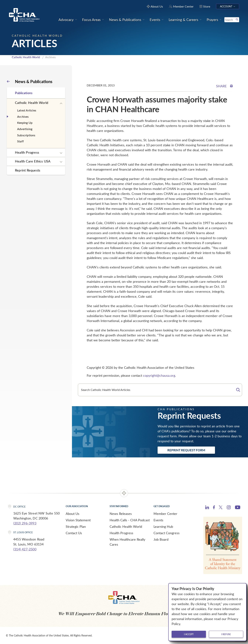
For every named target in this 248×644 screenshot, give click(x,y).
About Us (73, 514)
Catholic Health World (26, 57)
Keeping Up (25, 123)
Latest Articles (27, 110)
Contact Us (74, 533)
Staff (20, 141)
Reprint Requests (28, 170)
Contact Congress (167, 533)
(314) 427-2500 (25, 549)
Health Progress (27, 152)
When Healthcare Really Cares (127, 542)
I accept (189, 634)
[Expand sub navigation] (61, 104)
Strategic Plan (76, 526)
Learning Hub (163, 526)
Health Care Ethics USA (33, 161)
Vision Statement (78, 520)
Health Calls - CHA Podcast (130, 520)
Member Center (165, 514)
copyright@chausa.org (159, 375)
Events (158, 520)
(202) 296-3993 (25, 523)
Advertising (25, 129)
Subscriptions (26, 135)
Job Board (161, 539)
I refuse (226, 634)
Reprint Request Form (186, 450)
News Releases (121, 514)
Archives (23, 117)
